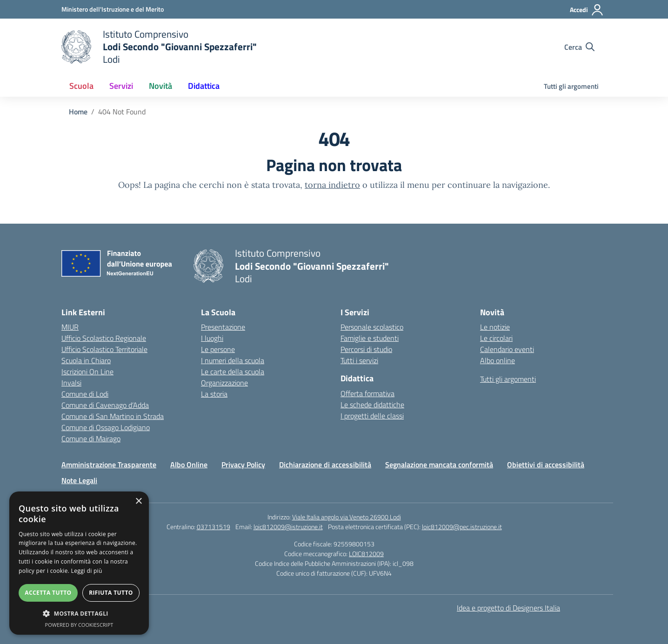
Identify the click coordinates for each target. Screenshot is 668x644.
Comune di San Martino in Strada (113, 416)
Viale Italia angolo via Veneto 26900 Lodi (347, 517)
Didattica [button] (204, 86)
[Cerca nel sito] (579, 47)
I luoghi (212, 338)
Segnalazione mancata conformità (439, 465)
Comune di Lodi (85, 394)
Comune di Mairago (91, 438)
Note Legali (79, 480)
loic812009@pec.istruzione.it (462, 527)
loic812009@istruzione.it (288, 527)
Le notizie (495, 327)
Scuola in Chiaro (86, 360)
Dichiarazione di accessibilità (325, 465)
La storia (214, 394)
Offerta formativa (367, 393)
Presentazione (223, 327)
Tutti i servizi (359, 360)
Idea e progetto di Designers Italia (508, 608)
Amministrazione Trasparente (109, 465)
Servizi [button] (121, 86)
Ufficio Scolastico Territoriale (104, 349)
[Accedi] (587, 10)
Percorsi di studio (366, 349)
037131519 (214, 527)
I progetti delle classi (372, 416)
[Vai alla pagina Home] (78, 112)
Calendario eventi (507, 349)
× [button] (138, 501)
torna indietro (332, 185)
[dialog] (79, 563)
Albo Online (189, 465)
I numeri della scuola (233, 360)
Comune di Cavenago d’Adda (105, 405)
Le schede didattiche (372, 405)
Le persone (218, 349)
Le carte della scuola (233, 372)
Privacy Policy (243, 465)
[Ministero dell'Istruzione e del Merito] (113, 9)
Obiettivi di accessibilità (546, 465)
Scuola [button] (81, 86)
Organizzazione (224, 383)
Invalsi (71, 383)
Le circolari (496, 338)
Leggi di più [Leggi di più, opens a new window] (87, 571)
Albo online (498, 360)
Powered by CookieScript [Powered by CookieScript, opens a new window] (79, 625)
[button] (79, 613)
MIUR (70, 327)
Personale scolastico (372, 327)
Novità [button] (160, 86)
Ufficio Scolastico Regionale (104, 338)
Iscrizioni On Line (87, 372)
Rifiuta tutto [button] (111, 593)
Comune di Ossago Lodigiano (106, 427)
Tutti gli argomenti (571, 86)
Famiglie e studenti (370, 338)
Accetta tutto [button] (48, 593)
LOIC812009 (366, 554)
